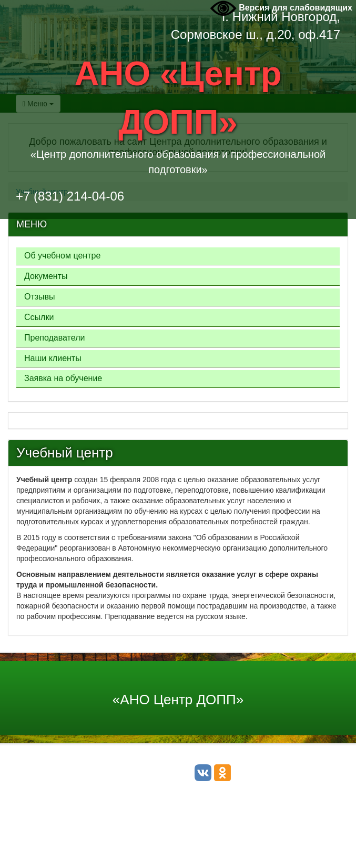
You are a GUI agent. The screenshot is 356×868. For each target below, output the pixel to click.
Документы (46, 276)
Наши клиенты (53, 358)
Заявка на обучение (63, 378)
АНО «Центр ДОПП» (178, 98)
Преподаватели (54, 338)
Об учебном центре (62, 256)
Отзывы (40, 297)
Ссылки (39, 317)
